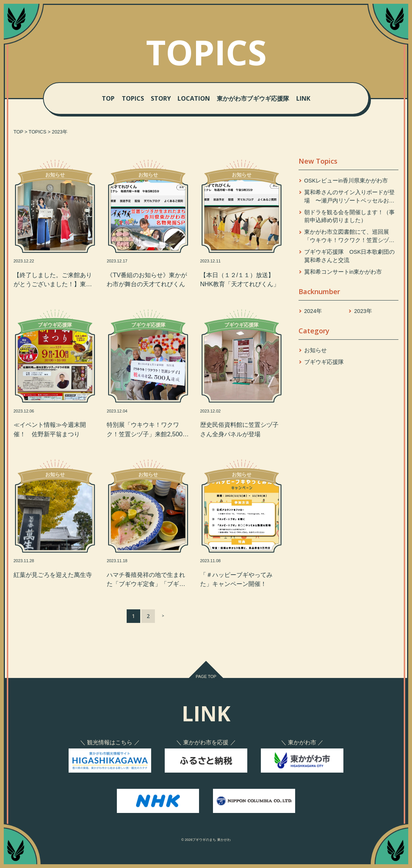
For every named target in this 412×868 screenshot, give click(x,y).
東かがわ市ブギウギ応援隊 (253, 98)
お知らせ (316, 350)
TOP (108, 98)
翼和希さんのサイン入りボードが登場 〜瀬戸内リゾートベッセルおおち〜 (349, 197)
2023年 (363, 311)
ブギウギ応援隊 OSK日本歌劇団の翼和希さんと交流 (350, 256)
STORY (161, 98)
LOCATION (194, 98)
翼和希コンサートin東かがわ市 (343, 272)
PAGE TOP (206, 676)
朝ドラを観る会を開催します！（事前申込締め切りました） (349, 216)
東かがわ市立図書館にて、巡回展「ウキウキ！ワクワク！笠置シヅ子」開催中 (347, 237)
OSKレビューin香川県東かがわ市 (346, 181)
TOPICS (133, 98)
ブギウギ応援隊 (324, 362)
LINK (303, 98)
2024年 (313, 311)
